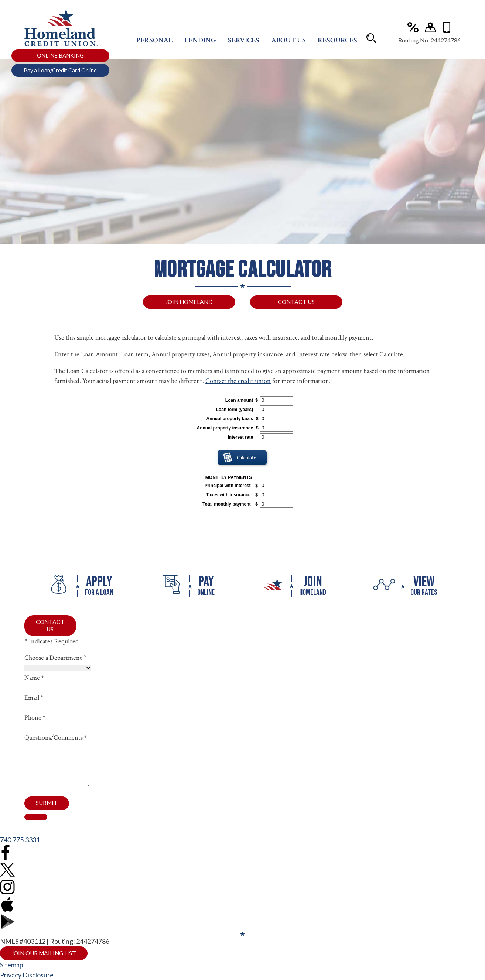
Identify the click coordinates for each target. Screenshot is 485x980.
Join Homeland (189, 302)
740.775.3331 (20, 851)
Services (244, 43)
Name (34, 679)
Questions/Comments (56, 739)
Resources (337, 43)
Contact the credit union (238, 382)
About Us (288, 43)
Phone (35, 719)
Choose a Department (55, 659)
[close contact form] (36, 828)
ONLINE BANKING (60, 59)
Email (34, 699)
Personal (154, 43)
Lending (200, 43)
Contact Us (296, 302)
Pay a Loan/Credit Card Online (60, 73)
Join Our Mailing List (46, 964)
